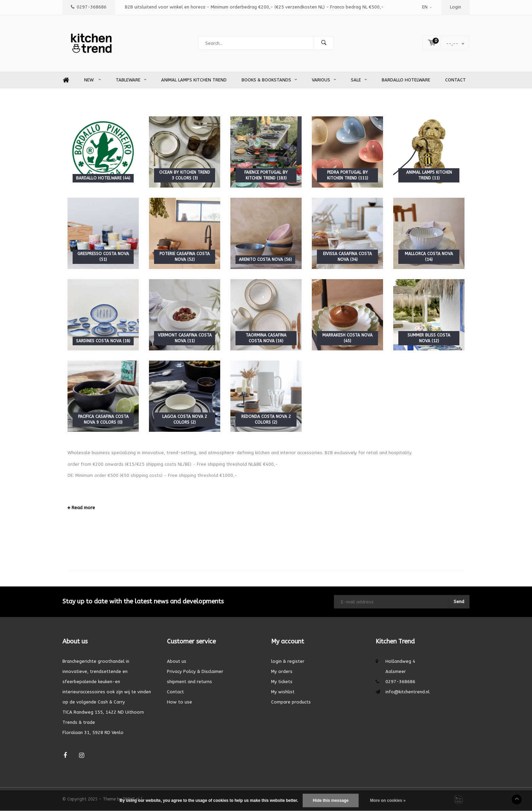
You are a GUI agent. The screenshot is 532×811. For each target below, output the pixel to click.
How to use (179, 702)
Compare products (291, 702)
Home (66, 80)
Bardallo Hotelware (406, 80)
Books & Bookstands (269, 80)
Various (324, 80)
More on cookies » (388, 800)
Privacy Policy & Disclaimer (195, 671)
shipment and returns (189, 682)
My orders (282, 671)
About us (177, 661)
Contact (455, 80)
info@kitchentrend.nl (407, 692)
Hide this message (331, 800)
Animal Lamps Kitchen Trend (194, 80)
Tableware (131, 80)
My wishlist (283, 692)
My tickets (282, 682)
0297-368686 (89, 7)
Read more (81, 508)
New (92, 80)
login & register (288, 661)
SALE (359, 80)
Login (455, 7)
